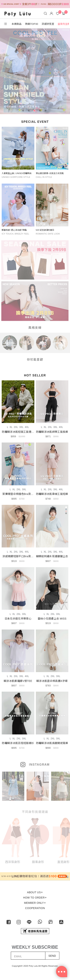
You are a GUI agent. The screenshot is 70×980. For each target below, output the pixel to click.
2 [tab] (29, 111)
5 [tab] (46, 111)
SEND (52, 956)
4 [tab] (41, 111)
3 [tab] (35, 111)
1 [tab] (24, 111)
